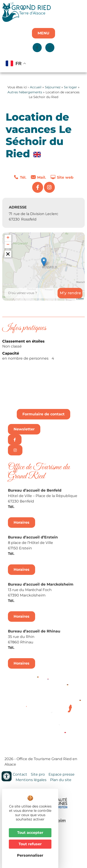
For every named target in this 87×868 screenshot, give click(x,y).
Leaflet (80, 299)
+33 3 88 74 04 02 (32, 507)
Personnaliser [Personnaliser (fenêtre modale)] (30, 855)
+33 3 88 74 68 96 (32, 648)
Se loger (70, 87)
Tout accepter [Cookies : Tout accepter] (30, 833)
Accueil (36, 87)
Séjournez (53, 87)
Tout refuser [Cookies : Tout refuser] (30, 844)
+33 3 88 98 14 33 (31, 554)
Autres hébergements (25, 92)
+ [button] (8, 238)
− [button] (8, 245)
